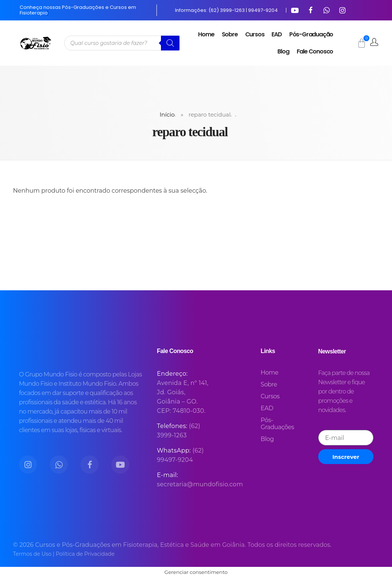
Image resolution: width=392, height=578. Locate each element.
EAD (276, 34)
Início (167, 115)
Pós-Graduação (311, 34)
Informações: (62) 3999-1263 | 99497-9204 (226, 10)
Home (206, 34)
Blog (283, 51)
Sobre (230, 34)
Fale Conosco (315, 51)
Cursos (255, 34)
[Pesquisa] (170, 43)
